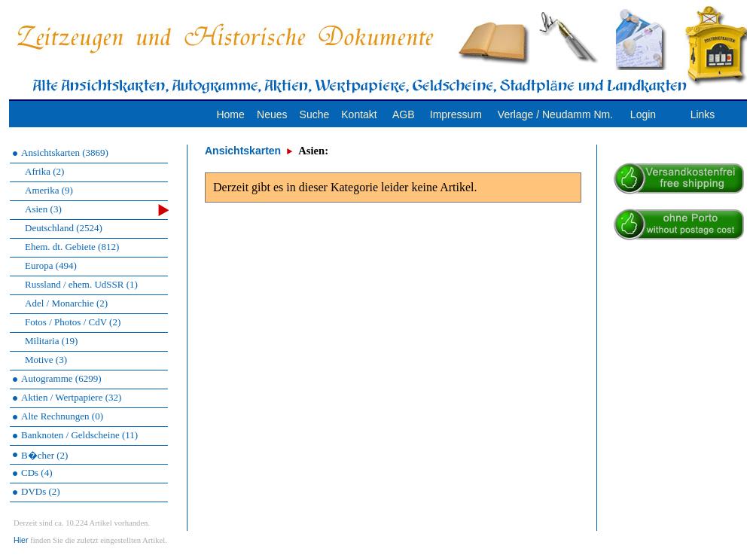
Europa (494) (51, 265)
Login (643, 114)
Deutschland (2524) (64, 228)
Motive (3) (46, 360)
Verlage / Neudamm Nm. (555, 114)
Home (230, 114)
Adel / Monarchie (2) (66, 303)
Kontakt (359, 114)
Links (703, 114)
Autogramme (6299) (61, 378)
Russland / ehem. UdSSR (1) (81, 284)
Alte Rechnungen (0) (62, 416)
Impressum (456, 114)
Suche (315, 114)
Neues (272, 114)
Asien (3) (97, 210)
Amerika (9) (49, 190)
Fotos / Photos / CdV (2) (73, 322)
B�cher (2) (44, 455)
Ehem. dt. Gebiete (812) (72, 247)
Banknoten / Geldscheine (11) (79, 435)
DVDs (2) (41, 491)
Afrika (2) (44, 171)
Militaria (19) (51, 341)
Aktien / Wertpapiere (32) (71, 397)
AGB (404, 114)
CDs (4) (37, 473)
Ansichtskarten (243, 151)
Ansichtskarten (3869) (65, 152)
